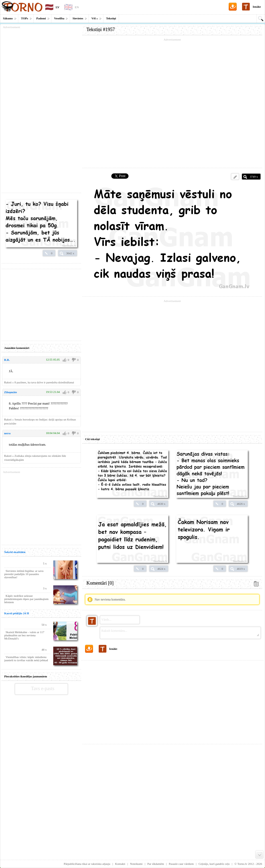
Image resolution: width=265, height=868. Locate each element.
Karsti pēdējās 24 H (17, 613)
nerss (7, 433)
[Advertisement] (172, 700)
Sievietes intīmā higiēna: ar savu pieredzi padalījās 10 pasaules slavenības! (24, 574)
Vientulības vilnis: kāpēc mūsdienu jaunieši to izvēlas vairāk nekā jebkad (26, 659)
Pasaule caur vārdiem (181, 864)
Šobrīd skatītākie (15, 552)
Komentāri (100, 583)
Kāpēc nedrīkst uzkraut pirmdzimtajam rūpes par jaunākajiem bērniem (26, 599)
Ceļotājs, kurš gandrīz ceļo (214, 864)
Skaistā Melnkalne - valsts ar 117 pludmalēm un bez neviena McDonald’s (24, 635)
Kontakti (120, 864)
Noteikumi (136, 864)
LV (58, 7)
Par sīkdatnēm (156, 864)
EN (77, 7)
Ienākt (257, 7)
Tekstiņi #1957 (101, 29)
